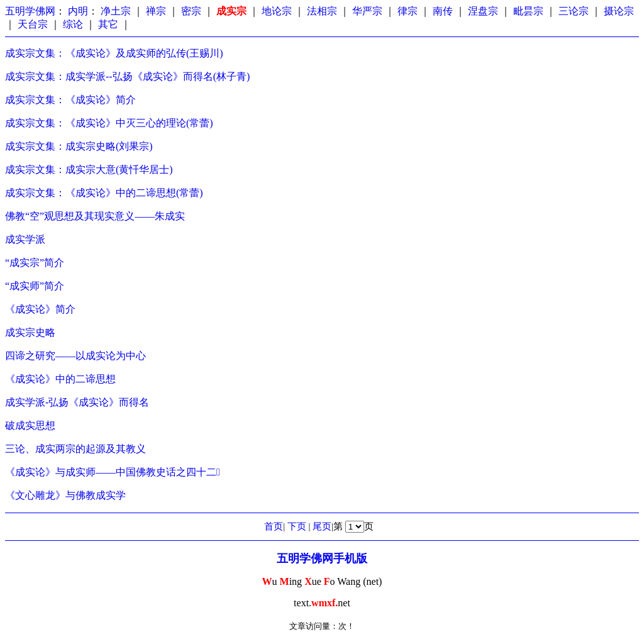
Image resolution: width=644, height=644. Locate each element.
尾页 (322, 526)
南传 (443, 11)
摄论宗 (619, 11)
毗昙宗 (528, 11)
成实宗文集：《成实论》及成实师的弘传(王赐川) (114, 53)
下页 (297, 526)
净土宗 (116, 11)
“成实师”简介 (35, 286)
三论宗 (574, 11)
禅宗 (156, 11)
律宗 (408, 11)
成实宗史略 (30, 332)
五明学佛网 (30, 11)
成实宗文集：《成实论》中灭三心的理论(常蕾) (109, 123)
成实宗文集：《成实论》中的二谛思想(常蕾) (104, 193)
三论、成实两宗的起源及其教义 (75, 449)
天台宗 (33, 24)
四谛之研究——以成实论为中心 (75, 356)
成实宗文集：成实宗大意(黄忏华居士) (89, 169)
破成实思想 (30, 425)
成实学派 (25, 239)
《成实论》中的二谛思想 (60, 379)
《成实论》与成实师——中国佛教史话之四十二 (113, 472)
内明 (77, 11)
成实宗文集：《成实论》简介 (70, 100)
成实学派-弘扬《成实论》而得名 (77, 402)
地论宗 (277, 11)
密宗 (191, 11)
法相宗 (322, 11)
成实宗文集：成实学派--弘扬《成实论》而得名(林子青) (127, 76)
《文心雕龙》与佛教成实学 (65, 495)
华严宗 (367, 11)
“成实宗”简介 (35, 263)
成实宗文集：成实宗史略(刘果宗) (79, 146)
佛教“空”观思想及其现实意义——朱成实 (95, 216)
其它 (108, 24)
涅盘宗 (483, 11)
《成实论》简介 (40, 309)
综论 (73, 24)
